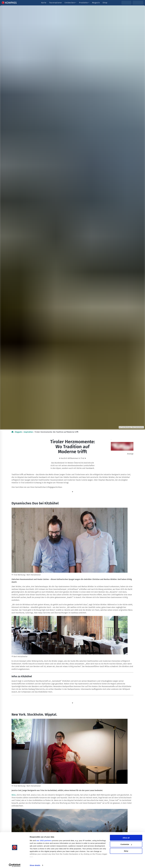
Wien (14, 795)
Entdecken (71, 3)
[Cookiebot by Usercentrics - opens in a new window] (15, 864)
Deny (126, 849)
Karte (44, 3)
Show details (35, 864)
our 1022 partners (44, 839)
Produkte (84, 3)
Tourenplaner (56, 3)
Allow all (126, 836)
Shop (105, 3)
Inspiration (28, 432)
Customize (126, 843)
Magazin (96, 3)
